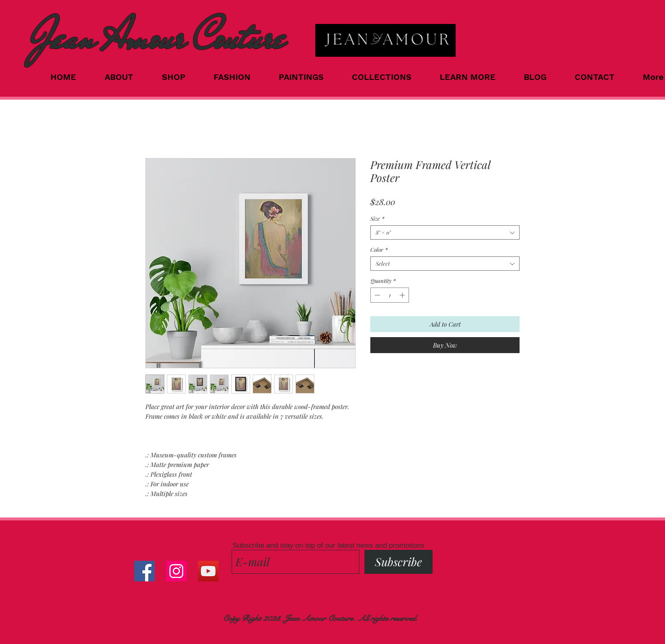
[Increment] (403, 295)
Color (379, 250)
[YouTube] (208, 571)
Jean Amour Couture (157, 38)
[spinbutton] (390, 295)
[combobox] (445, 232)
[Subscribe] (398, 562)
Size (377, 219)
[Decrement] (377, 295)
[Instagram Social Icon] (176, 571)
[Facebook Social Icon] (144, 571)
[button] (389, 77)
